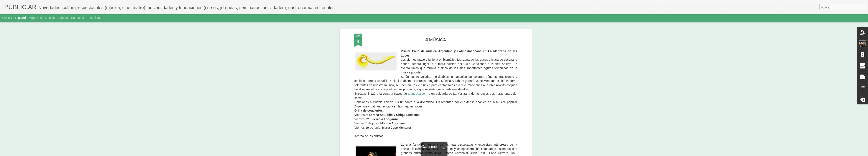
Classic (7, 18)
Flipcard (20, 18)
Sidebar (63, 18)
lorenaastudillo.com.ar (500, 111)
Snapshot (78, 18)
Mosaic (50, 18)
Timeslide (93, 18)
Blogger (451, 154)
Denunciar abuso (465, 154)
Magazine (35, 18)
